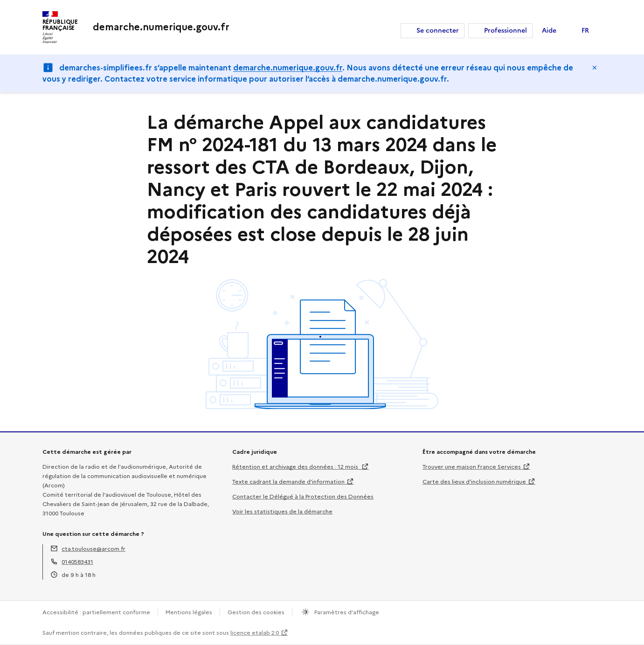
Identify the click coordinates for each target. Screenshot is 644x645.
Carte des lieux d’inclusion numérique (474, 482)
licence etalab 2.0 (255, 633)
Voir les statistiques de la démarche (282, 511)
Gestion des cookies (256, 612)
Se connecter (438, 31)
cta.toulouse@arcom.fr (93, 549)
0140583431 (77, 562)
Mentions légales (189, 612)
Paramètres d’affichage (346, 612)
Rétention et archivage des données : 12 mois (296, 467)
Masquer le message (595, 68)
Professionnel (506, 31)
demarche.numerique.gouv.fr (288, 68)
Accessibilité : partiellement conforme (96, 612)
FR (585, 31)
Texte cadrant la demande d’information (288, 482)
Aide (549, 31)
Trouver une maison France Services (472, 467)
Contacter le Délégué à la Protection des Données (303, 496)
